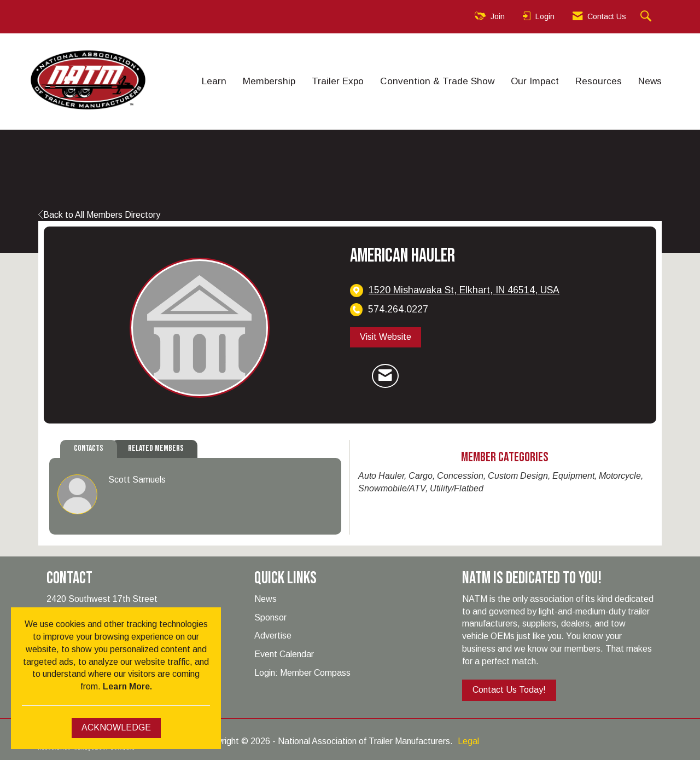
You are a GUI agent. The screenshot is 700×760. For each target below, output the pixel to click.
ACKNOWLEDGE (116, 727)
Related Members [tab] (156, 448)
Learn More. (127, 686)
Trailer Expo (338, 81)
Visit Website (386, 337)
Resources (599, 81)
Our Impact (535, 81)
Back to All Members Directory (99, 215)
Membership (269, 81)
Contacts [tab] (89, 448)
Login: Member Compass (302, 673)
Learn (214, 81)
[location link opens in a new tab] (464, 290)
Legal (468, 741)
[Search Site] (647, 17)
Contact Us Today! (509, 690)
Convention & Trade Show (437, 81)
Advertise (273, 636)
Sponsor (270, 617)
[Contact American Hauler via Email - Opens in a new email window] (385, 376)
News (650, 81)
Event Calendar (284, 654)
